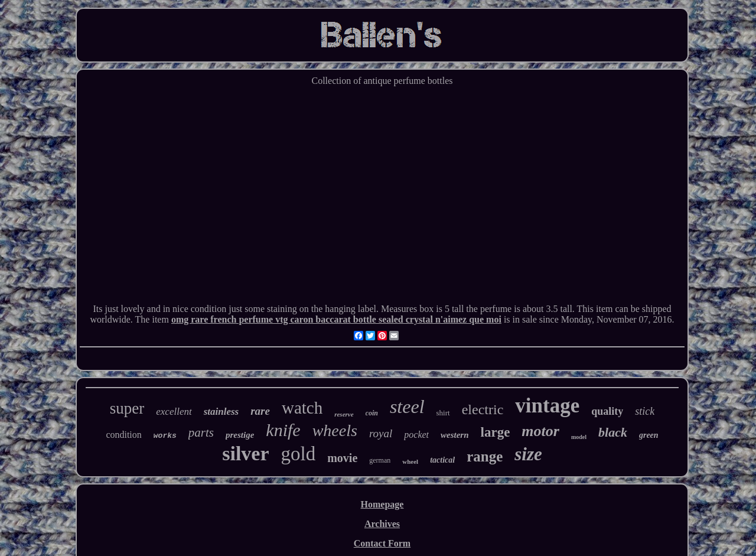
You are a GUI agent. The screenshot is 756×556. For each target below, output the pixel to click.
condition (123, 435)
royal (381, 433)
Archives (382, 524)
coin (372, 413)
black (613, 432)
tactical (442, 460)
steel (407, 407)
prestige (240, 435)
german (380, 460)
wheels (335, 430)
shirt (443, 413)
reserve (344, 414)
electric (483, 409)
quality (607, 411)
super (127, 408)
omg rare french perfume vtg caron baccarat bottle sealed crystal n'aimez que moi (336, 319)
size (528, 454)
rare (260, 411)
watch (302, 408)
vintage (547, 406)
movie (342, 458)
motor (540, 431)
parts (201, 433)
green (649, 435)
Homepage (382, 504)
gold (299, 454)
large (496, 432)
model (579, 437)
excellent (174, 412)
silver (245, 453)
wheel (410, 461)
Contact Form (382, 543)
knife (283, 430)
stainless (221, 412)
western (455, 435)
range (485, 456)
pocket (416, 435)
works (165, 436)
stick (645, 411)
